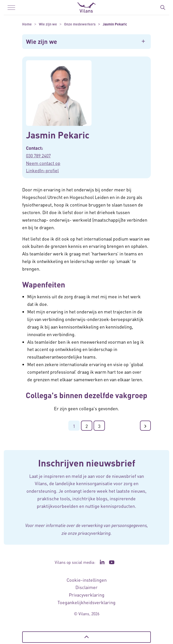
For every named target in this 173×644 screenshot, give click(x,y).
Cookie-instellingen (87, 580)
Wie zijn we (41, 42)
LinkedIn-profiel (42, 170)
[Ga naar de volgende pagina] (145, 426)
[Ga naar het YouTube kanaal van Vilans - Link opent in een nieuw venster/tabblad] (112, 562)
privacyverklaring (94, 533)
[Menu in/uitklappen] (11, 8)
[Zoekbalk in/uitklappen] (163, 8)
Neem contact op (43, 163)
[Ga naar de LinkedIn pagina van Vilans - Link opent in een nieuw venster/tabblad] (102, 562)
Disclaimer (86, 587)
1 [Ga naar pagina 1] (74, 426)
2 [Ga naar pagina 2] (87, 426)
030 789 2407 (38, 155)
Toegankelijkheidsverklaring (86, 602)
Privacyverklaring (87, 595)
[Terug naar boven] (86, 637)
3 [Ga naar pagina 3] (99, 426)
